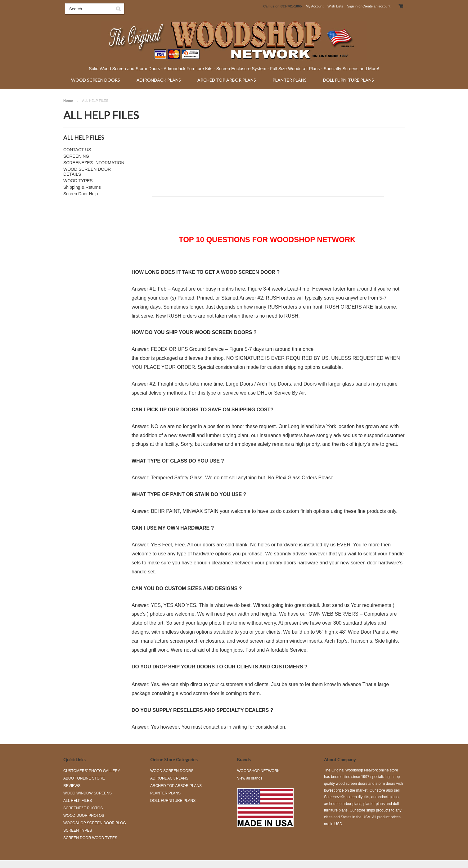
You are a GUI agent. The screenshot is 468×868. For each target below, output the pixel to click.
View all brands (250, 778)
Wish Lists (335, 6)
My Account (315, 6)
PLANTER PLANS (290, 80)
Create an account (376, 6)
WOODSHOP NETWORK (258, 771)
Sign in (352, 6)
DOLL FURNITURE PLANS (349, 80)
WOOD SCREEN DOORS (96, 80)
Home (68, 101)
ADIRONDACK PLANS (159, 80)
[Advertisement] (268, 170)
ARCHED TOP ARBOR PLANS (227, 80)
